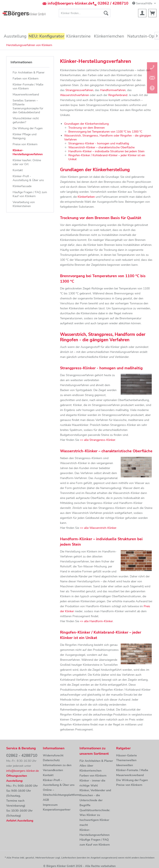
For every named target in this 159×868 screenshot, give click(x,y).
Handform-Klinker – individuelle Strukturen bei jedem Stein (106, 151)
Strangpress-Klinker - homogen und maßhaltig (99, 143)
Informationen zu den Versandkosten (57, 768)
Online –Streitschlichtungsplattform (60, 792)
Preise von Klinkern (25, 144)
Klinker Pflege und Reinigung (25, 136)
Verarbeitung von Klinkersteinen (24, 204)
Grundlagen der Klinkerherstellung (86, 124)
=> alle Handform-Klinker (96, 621)
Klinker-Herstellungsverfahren (28, 152)
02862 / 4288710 (113, 3)
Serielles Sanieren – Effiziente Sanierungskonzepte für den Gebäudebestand (28, 106)
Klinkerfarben (86, 197)
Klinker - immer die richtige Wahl (92, 783)
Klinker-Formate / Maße (132, 770)
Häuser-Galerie (126, 755)
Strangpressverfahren (79, 90)
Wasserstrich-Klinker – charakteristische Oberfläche (101, 147)
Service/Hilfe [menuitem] (143, 3)
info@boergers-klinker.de (70, 3)
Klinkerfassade (22, 186)
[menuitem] (85, 13)
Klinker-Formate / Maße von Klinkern (28, 87)
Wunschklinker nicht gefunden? (26, 120)
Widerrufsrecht (53, 755)
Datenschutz (51, 760)
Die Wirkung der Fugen (28, 128)
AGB (46, 800)
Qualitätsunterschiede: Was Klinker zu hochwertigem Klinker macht (95, 818)
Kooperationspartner (57, 810)
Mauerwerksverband (26, 94)
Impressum (50, 805)
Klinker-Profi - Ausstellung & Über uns (28, 178)
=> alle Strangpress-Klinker (98, 440)
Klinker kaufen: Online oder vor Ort (27, 162)
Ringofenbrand (118, 95)
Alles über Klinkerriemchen (90, 768)
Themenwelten (126, 760)
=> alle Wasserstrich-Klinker (98, 528)
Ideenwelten (125, 765)
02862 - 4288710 (22, 756)
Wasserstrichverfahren (75, 95)
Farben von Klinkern (26, 79)
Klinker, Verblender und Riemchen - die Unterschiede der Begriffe (95, 798)
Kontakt (18, 170)
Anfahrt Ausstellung (20, 821)
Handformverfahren (113, 90)
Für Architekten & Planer (29, 73)
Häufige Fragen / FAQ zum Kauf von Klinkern (30, 194)
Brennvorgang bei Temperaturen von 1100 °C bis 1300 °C (105, 132)
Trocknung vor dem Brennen (87, 128)
